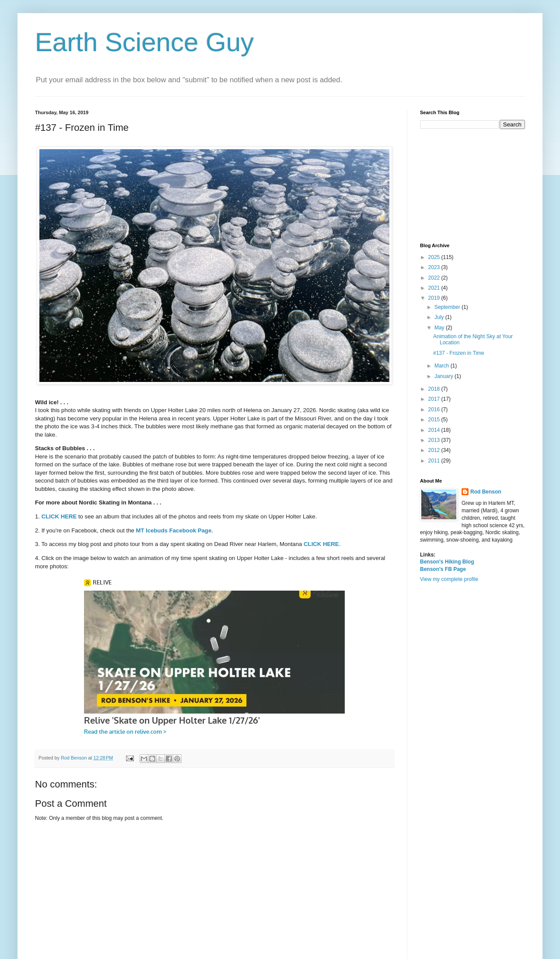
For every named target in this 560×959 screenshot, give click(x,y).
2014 (435, 430)
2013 (435, 440)
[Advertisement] (472, 186)
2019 (435, 298)
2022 (435, 278)
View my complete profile (449, 579)
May (440, 328)
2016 (435, 409)
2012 (435, 450)
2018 (435, 389)
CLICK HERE (59, 516)
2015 (435, 420)
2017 (435, 399)
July (440, 317)
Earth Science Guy (144, 42)
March (443, 366)
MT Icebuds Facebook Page (174, 530)
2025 (435, 257)
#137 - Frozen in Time (459, 353)
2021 (435, 288)
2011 (435, 461)
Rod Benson (486, 492)
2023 (435, 267)
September (448, 307)
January (444, 376)
